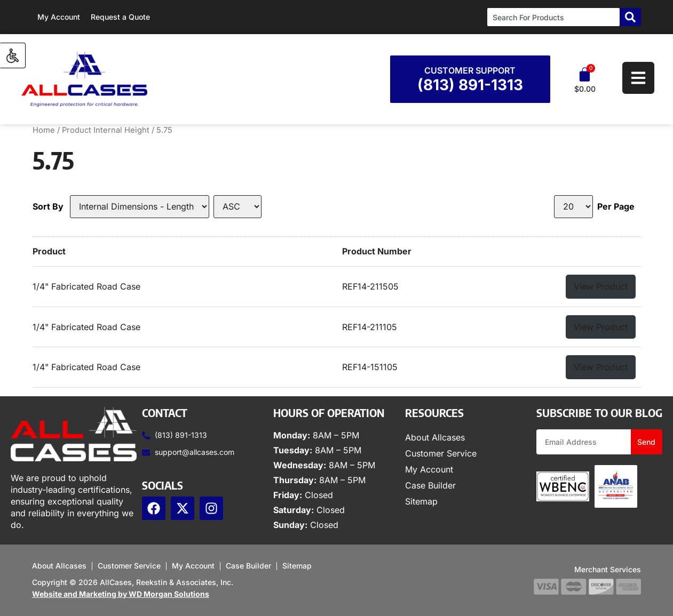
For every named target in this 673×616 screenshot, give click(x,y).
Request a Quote (120, 17)
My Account (59, 17)
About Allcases (435, 437)
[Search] (630, 17)
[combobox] (553, 17)
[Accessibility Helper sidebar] (13, 55)
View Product (601, 286)
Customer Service (441, 453)
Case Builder (430, 485)
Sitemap (421, 501)
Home (44, 130)
